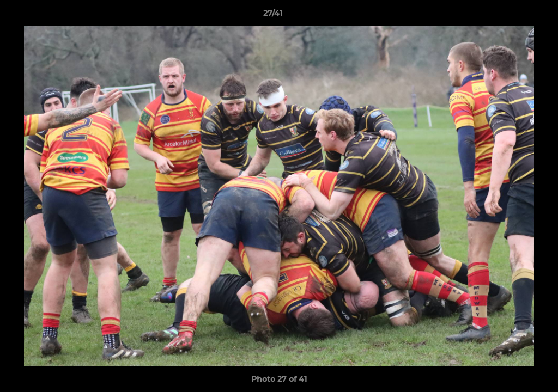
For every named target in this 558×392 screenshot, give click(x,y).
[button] (512, 16)
